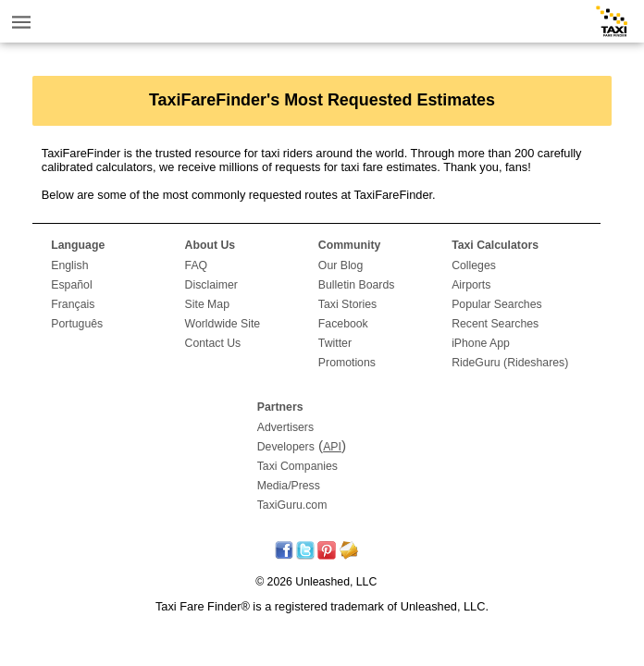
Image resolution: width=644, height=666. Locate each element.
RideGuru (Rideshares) (510, 363)
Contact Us (213, 343)
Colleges (474, 265)
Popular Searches (497, 304)
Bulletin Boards (357, 285)
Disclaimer (211, 285)
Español (71, 285)
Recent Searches (495, 324)
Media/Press (289, 486)
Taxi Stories (347, 304)
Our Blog (341, 265)
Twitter (335, 343)
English (69, 265)
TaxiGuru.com (292, 505)
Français (73, 304)
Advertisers (285, 427)
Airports (471, 285)
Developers (286, 447)
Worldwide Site (223, 324)
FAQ (197, 265)
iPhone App (481, 343)
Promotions (347, 363)
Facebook (343, 324)
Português (77, 324)
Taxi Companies (297, 466)
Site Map (207, 304)
